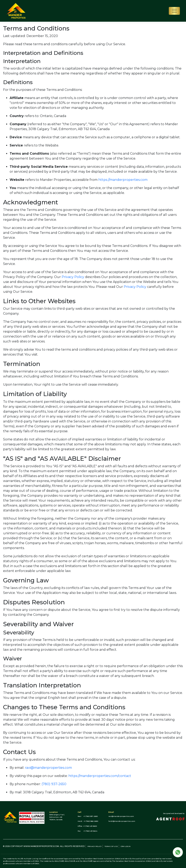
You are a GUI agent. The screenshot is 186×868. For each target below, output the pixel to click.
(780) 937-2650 (54, 784)
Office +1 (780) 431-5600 (87, 826)
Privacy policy (95, 846)
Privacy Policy (73, 277)
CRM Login (126, 846)
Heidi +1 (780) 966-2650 (88, 821)
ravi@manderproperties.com (48, 768)
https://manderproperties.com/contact (100, 776)
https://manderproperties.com (123, 180)
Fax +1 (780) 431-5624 (87, 831)
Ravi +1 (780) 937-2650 (88, 816)
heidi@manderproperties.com (122, 821)
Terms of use (111, 846)
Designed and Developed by (174, 813)
